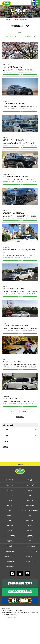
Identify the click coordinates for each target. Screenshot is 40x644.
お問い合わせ (30, 581)
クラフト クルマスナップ (12, 20)
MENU (37, 4)
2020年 (6, 471)
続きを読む (21, 76)
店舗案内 (32, 4)
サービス (10, 535)
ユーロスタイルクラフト (29, 36)
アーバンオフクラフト (11, 36)
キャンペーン (10, 520)
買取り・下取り (10, 509)
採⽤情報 (30, 555)
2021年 (6, 466)
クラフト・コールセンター (30, 570)
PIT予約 (30, 565)
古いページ (25, 432)
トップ (3, 20)
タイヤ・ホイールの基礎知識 (30, 535)
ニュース (30, 514)
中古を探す (10, 514)
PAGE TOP (21, 488)
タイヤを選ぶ (30, 504)
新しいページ (15, 432)
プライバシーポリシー (30, 586)
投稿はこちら (21, 440)
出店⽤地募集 (10, 586)
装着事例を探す (16, 4)
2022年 (6, 460)
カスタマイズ (30, 509)
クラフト (20, 33)
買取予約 (10, 570)
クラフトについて (30, 525)
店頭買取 (30, 560)
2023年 (6, 454)
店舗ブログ (10, 530)
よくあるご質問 (10, 576)
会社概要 (10, 555)
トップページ (10, 504)
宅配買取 (10, 565)
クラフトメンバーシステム (30, 576)
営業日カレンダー (10, 581)
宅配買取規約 (10, 591)
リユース (10, 525)
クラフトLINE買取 (10, 560)
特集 (30, 520)
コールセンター (27, 4)
